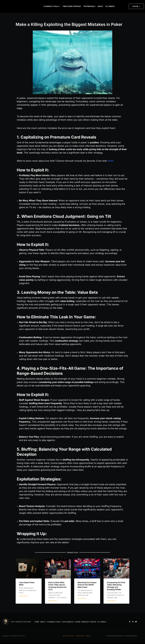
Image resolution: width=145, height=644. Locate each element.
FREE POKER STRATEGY (72, 6)
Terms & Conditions (68, 636)
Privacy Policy (80, 636)
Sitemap (89, 636)
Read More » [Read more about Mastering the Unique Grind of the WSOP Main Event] (82, 598)
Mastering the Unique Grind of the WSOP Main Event (87, 585)
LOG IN (136, 6)
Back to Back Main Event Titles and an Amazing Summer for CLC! (57, 586)
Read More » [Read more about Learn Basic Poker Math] (24, 596)
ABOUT (100, 6)
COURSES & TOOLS (52, 6)
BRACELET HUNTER (85, 622)
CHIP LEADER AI (65, 622)
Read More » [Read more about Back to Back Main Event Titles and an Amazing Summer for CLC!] (53, 601)
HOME (36, 622)
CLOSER (74, 622)
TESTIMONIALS (89, 6)
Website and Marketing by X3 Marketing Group (122, 636)
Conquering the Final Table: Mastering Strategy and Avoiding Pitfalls (116, 586)
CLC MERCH (110, 6)
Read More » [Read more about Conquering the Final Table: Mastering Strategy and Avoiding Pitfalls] (112, 601)
